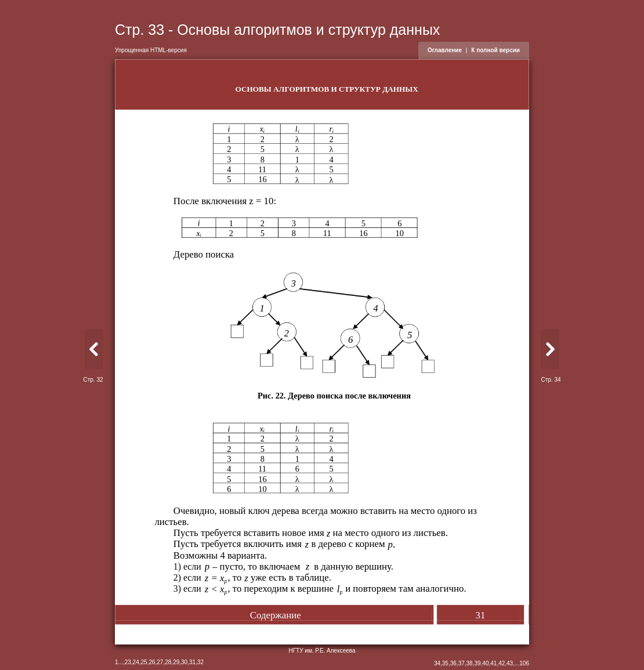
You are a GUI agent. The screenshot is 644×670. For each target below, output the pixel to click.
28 (168, 662)
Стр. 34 (551, 380)
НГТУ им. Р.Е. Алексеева (322, 651)
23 (128, 662)
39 (477, 663)
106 (524, 663)
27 (160, 662)
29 (176, 662)
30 (184, 662)
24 (136, 662)
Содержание (276, 615)
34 (437, 663)
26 (152, 662)
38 (470, 663)
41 (493, 663)
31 (192, 662)
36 (453, 663)
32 (200, 662)
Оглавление (445, 50)
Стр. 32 (93, 380)
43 (510, 663)
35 (445, 663)
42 (502, 663)
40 (485, 663)
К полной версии (495, 50)
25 (144, 662)
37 (462, 663)
